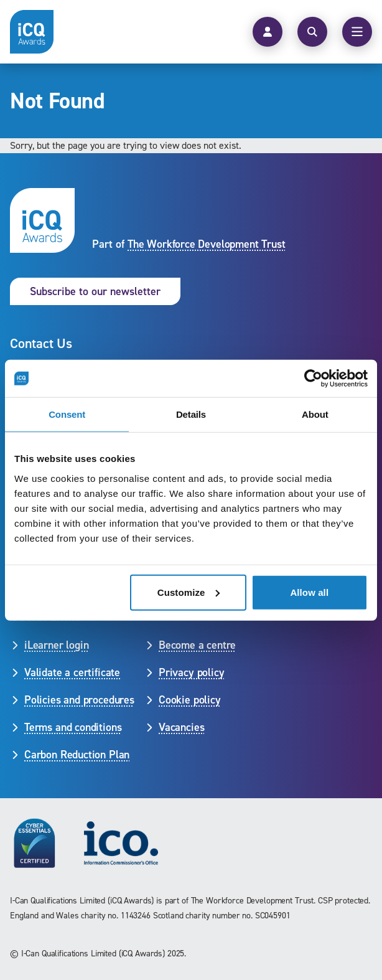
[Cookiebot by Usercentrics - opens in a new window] (313, 379)
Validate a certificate (72, 672)
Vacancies (181, 727)
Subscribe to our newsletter (95, 291)
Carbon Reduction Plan (77, 755)
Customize (189, 592)
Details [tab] (191, 414)
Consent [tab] (67, 414)
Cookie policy (190, 700)
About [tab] (315, 414)
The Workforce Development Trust (206, 244)
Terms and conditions (73, 727)
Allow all (309, 592)
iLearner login (56, 645)
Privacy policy (191, 672)
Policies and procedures (79, 700)
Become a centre (197, 645)
